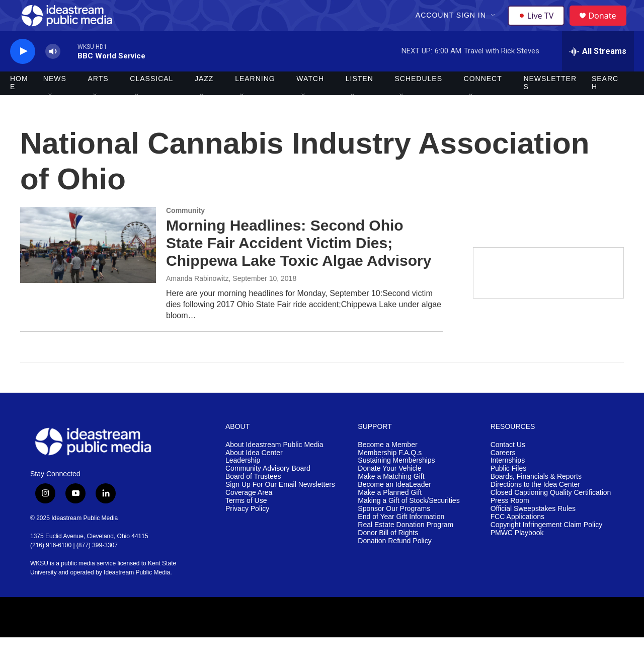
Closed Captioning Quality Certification (551, 515)
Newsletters (550, 105)
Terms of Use (246, 523)
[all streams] (598, 73)
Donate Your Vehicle (389, 491)
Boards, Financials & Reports (536, 499)
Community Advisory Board (268, 491)
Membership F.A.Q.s (390, 474)
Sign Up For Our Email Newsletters (280, 507)
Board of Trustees (253, 499)
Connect (483, 101)
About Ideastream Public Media (274, 466)
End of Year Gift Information (401, 538)
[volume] (53, 73)
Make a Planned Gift (390, 515)
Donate (608, 26)
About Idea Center (254, 474)
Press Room (510, 523)
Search (605, 105)
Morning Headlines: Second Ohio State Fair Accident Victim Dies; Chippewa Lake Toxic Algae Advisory (299, 265)
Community (185, 233)
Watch (310, 101)
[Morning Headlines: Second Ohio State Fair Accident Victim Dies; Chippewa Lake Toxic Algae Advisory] (88, 267)
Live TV (539, 26)
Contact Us (508, 466)
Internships (508, 483)
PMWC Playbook (517, 555)
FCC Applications (517, 538)
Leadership (243, 483)
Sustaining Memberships (396, 483)
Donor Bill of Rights (388, 555)
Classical (151, 101)
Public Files (509, 491)
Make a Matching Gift (391, 499)
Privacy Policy (247, 530)
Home (19, 105)
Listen (359, 101)
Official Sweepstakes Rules (533, 530)
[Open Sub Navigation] (495, 26)
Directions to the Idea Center (535, 507)
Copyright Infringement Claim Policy (547, 546)
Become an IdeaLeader (394, 507)
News (55, 101)
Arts (98, 101)
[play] (23, 73)
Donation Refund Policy (394, 563)
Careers (503, 474)
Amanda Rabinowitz (197, 300)
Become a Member (387, 466)
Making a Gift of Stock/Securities (409, 523)
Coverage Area (249, 515)
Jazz (204, 101)
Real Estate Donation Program (406, 546)
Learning (255, 101)
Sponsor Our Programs (394, 530)
